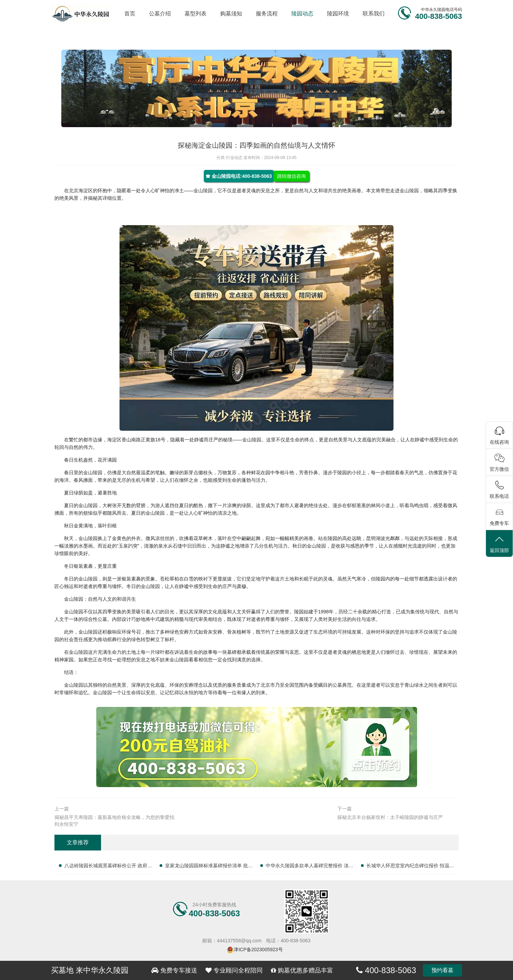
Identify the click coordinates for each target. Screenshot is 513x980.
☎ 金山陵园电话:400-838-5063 (239, 176)
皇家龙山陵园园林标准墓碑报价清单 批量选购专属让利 (209, 867)
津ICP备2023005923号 (258, 950)
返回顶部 (499, 544)
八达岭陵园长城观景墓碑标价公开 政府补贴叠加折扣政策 (108, 867)
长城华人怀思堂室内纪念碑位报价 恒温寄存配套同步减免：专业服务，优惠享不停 (410, 867)
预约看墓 (442, 970)
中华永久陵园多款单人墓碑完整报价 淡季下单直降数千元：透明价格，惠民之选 (310, 867)
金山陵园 (203, 191)
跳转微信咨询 (291, 176)
